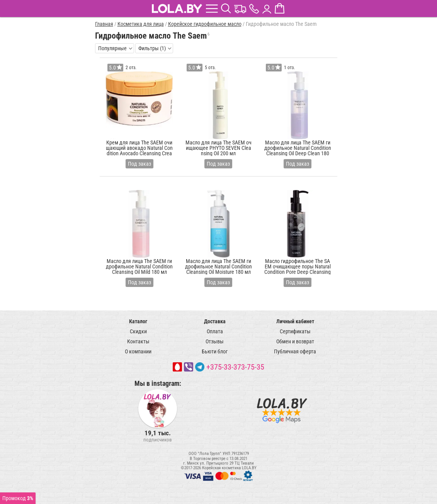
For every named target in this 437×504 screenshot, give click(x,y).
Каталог (138, 321)
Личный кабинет (295, 321)
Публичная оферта (295, 351)
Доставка (215, 321)
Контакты (138, 341)
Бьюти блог (215, 351)
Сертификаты (295, 331)
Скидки (138, 331)
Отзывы (215, 341)
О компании (138, 351)
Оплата (215, 331)
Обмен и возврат (295, 341)
